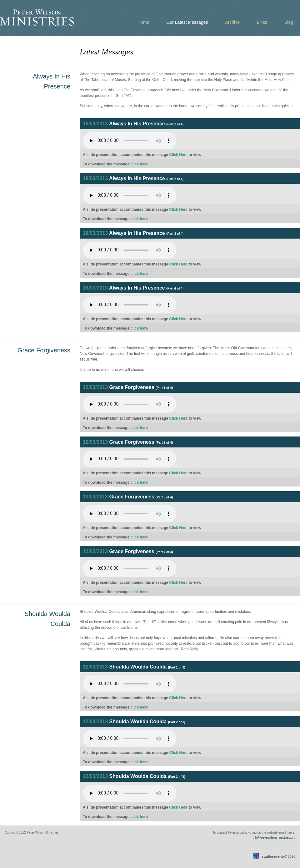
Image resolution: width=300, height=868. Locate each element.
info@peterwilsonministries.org (274, 838)
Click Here (178, 155)
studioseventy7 (274, 856)
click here (139, 164)
